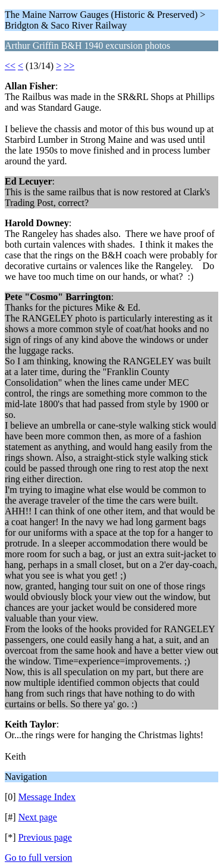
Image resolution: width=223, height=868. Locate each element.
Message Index (47, 797)
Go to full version (38, 858)
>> (69, 66)
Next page (38, 817)
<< (10, 66)
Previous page (45, 837)
